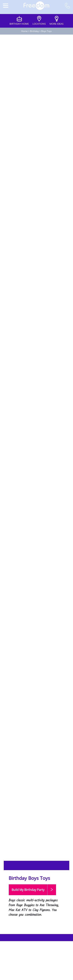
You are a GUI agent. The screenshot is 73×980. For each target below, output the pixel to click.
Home (24, 31)
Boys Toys (46, 31)
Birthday (34, 31)
